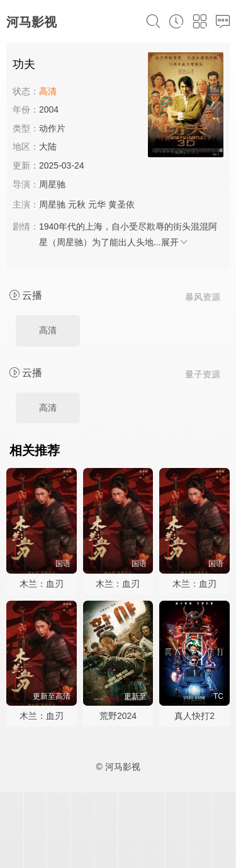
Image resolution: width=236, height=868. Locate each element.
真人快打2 (194, 716)
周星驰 (52, 184)
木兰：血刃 (42, 584)
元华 (97, 204)
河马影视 (31, 22)
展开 (175, 242)
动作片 (52, 128)
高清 (48, 330)
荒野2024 (118, 716)
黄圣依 (121, 204)
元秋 (77, 204)
